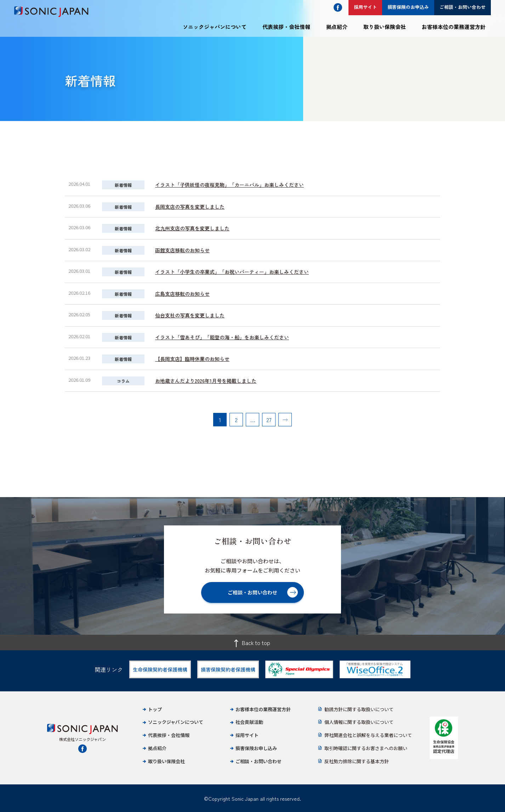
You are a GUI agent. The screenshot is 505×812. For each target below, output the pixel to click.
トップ (155, 709)
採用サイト (247, 735)
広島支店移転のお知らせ (182, 294)
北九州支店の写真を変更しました (192, 228)
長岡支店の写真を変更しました (190, 207)
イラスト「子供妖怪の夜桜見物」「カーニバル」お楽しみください (229, 185)
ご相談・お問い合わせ (259, 761)
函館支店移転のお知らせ (182, 250)
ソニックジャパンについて (215, 27)
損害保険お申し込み (256, 748)
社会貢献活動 (249, 722)
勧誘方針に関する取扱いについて (359, 709)
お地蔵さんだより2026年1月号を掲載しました (206, 381)
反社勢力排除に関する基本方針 (357, 761)
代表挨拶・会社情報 (286, 27)
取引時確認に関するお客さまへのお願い (366, 748)
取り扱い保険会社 (385, 27)
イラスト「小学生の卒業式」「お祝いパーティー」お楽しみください (232, 272)
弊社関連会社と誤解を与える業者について (368, 735)
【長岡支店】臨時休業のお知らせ (192, 359)
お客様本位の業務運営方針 (454, 27)
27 (269, 420)
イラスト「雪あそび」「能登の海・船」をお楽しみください (222, 337)
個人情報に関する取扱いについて (359, 722)
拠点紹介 (337, 27)
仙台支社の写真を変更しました (190, 315)
